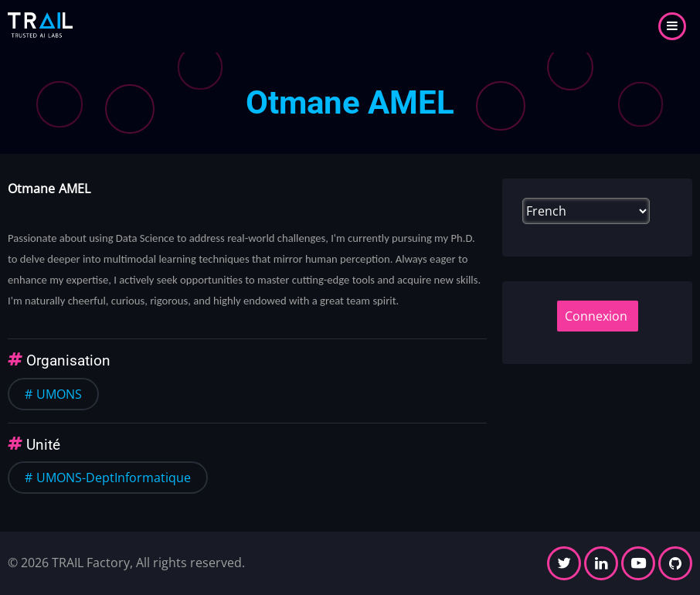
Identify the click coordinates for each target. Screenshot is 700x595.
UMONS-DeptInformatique (114, 478)
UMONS (59, 394)
